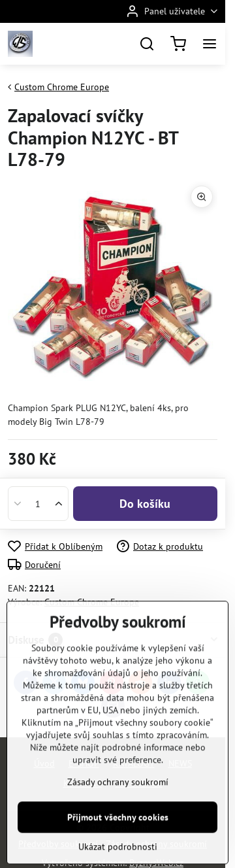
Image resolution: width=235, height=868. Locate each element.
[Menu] (210, 44)
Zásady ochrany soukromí (118, 833)
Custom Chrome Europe (92, 602)
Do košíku (145, 504)
